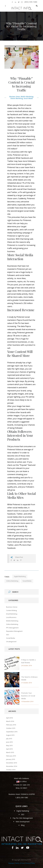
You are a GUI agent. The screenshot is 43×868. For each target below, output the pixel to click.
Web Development (23, 822)
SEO (8, 635)
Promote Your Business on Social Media (28, 696)
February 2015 (11, 756)
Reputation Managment (14, 631)
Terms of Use (20, 863)
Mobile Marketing (27, 97)
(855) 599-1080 (31, 2)
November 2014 (12, 766)
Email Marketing (12, 614)
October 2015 (11, 728)
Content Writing (11, 610)
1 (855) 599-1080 (22, 798)
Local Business (11, 617)
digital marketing (20, 576)
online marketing (12, 581)
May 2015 (9, 745)
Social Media (28, 98)
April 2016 (9, 718)
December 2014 (12, 763)
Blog (23, 825)
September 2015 (12, 732)
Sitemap (11, 863)
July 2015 (9, 739)
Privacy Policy (30, 863)
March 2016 (10, 721)
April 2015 (9, 749)
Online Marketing (17, 98)
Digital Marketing (23, 811)
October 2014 (11, 770)
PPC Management (12, 628)
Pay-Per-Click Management (23, 818)
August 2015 (10, 735)
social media (27, 581)
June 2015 (9, 742)
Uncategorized (11, 642)
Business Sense (15, 97)
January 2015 (11, 759)
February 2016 (11, 725)
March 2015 (10, 752)
